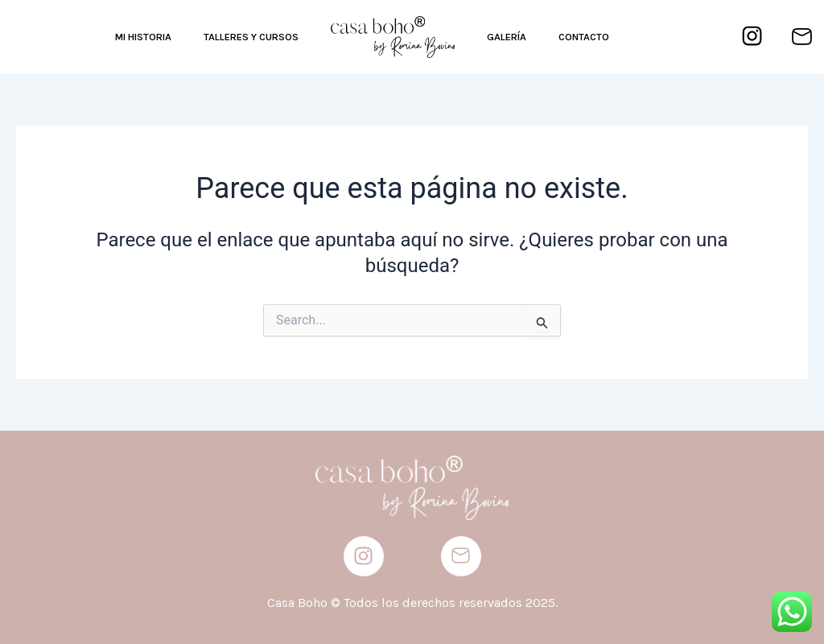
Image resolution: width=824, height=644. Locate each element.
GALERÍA (507, 37)
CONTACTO (584, 37)
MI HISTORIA (143, 37)
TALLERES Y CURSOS (251, 37)
